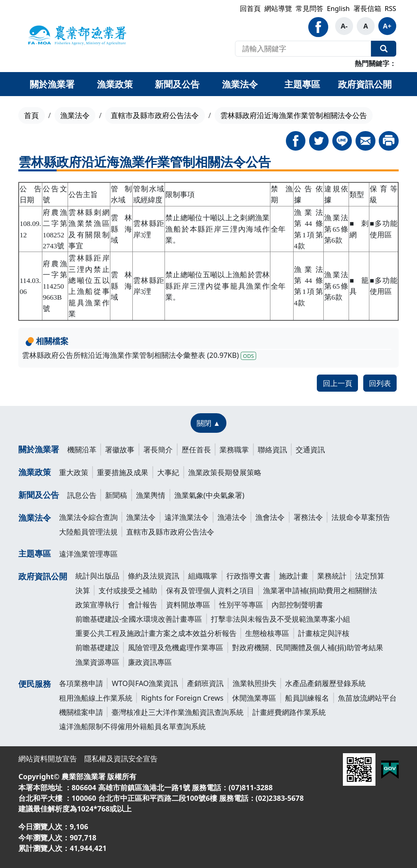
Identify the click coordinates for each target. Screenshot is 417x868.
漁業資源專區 (97, 662)
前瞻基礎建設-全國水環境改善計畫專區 (139, 619)
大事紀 (168, 472)
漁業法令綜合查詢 (88, 517)
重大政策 (74, 472)
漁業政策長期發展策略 (225, 472)
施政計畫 (294, 576)
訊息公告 (82, 495)
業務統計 (332, 576)
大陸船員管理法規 (88, 532)
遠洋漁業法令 (187, 517)
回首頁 (250, 8)
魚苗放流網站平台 (367, 698)
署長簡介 (158, 449)
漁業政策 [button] (115, 84)
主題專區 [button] (302, 84)
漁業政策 (35, 472)
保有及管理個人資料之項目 (210, 590)
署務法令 (308, 517)
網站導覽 (278, 8)
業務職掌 (234, 449)
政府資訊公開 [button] (365, 84)
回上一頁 (338, 383)
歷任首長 (196, 449)
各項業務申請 (81, 683)
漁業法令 (75, 115)
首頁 (31, 115)
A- (344, 26)
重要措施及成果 (123, 472)
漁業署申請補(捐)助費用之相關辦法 (320, 590)
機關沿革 (82, 449)
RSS (390, 8)
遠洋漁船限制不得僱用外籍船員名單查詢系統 (132, 726)
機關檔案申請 (81, 712)
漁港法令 (232, 517)
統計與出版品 (97, 576)
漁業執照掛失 (255, 683)
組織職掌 (203, 576)
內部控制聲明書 (297, 605)
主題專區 (35, 553)
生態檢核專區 (267, 633)
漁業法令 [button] (240, 84)
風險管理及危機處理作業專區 (176, 647)
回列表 (380, 383)
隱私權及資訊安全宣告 (121, 758)
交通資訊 (310, 449)
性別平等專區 (241, 605)
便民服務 (35, 684)
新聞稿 (116, 495)
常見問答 (309, 8)
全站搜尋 (384, 49)
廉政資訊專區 (150, 662)
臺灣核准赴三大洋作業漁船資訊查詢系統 (178, 712)
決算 (83, 590)
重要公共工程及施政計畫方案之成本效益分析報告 (156, 633)
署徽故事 (120, 449)
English (338, 8)
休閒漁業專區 (254, 698)
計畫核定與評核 (324, 633)
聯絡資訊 (272, 449)
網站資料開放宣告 (48, 758)
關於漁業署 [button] (52, 84)
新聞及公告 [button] (177, 84)
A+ (387, 26)
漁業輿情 (151, 495)
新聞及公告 (39, 495)
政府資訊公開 (43, 576)
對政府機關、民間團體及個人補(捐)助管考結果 (308, 647)
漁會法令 (270, 517)
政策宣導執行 (97, 605)
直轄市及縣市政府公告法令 (155, 115)
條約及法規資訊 (154, 576)
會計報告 (143, 605)
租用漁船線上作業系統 (96, 698)
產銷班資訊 (205, 683)
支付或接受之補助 (128, 590)
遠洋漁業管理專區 (88, 554)
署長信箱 (367, 8)
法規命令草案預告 (361, 517)
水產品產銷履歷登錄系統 (325, 683)
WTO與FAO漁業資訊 (145, 683)
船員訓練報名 (307, 698)
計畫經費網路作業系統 (289, 712)
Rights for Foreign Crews (182, 698)
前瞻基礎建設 (97, 647)
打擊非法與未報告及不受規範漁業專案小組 (281, 619)
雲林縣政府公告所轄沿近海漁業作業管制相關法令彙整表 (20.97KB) (139, 355)
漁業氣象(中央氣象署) (210, 495)
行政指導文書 (248, 576)
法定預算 (370, 576)
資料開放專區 (188, 605)
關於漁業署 (39, 449)
